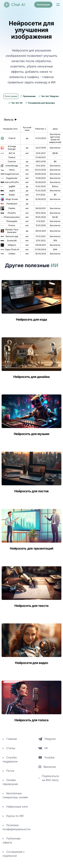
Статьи (11, 748)
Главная (12, 739)
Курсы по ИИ (15, 816)
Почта (10, 771)
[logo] (14, 5)
